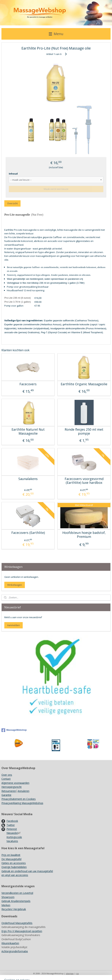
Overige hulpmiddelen (14, 867)
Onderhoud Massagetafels (17, 923)
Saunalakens (28, 479)
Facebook (12, 821)
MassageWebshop (14, 730)
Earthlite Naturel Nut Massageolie (28, 432)
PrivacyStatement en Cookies (19, 799)
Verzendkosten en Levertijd (17, 893)
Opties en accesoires (14, 863)
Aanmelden (14, 625)
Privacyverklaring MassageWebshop (22, 803)
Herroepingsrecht (12, 787)
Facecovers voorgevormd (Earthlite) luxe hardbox (84, 481)
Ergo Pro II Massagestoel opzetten (22, 931)
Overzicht (12, 203)
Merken (6, 905)
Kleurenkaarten (10, 943)
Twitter (11, 825)
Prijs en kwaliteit (11, 855)
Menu (56, 34)
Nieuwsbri (12, 833)
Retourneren (9, 791)
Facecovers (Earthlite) (28, 533)
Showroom (8, 897)
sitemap (70, 973)
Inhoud (13, 174)
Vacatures (12, 841)
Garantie (6, 795)
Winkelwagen (15, 585)
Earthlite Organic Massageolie (84, 384)
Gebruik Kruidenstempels (16, 901)
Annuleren (23, 791)
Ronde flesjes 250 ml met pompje (84, 432)
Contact (6, 779)
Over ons (7, 775)
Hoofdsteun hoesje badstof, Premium (84, 535)
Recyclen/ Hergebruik (14, 909)
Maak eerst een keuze (56, 189)
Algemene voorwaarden (15, 783)
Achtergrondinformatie (15, 951)
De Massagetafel (11, 859)
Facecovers (28, 384)
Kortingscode (14, 837)
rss (77, 973)
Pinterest (12, 829)
